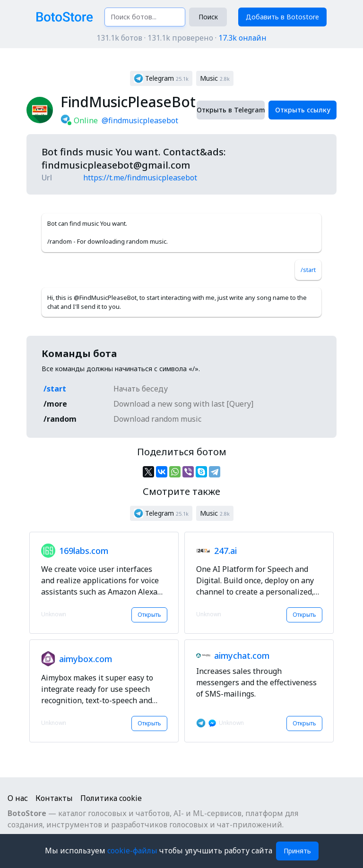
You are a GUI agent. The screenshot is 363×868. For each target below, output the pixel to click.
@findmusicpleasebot (140, 120)
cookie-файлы (133, 851)
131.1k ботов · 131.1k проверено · (181, 38)
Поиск (208, 17)
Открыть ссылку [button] (303, 110)
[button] (161, 78)
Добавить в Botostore (282, 17)
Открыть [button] (149, 615)
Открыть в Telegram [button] (231, 110)
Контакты (54, 798)
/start (308, 270)
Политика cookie (111, 798)
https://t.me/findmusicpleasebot (140, 178)
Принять (297, 851)
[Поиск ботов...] (145, 17)
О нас (18, 798)
